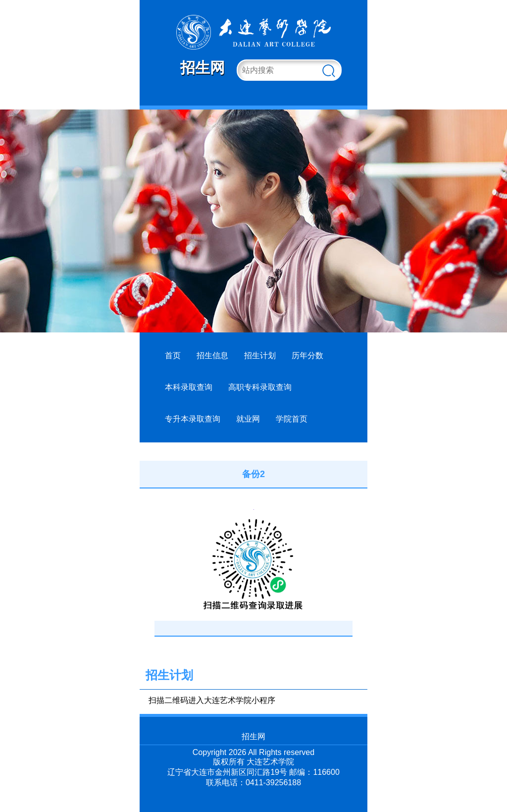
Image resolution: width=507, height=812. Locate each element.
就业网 (248, 419)
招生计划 (260, 355)
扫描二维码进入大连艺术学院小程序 (212, 700)
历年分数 (307, 355)
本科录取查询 (189, 387)
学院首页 (292, 419)
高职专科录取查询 (260, 387)
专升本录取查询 (193, 419)
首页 (173, 355)
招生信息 (212, 355)
